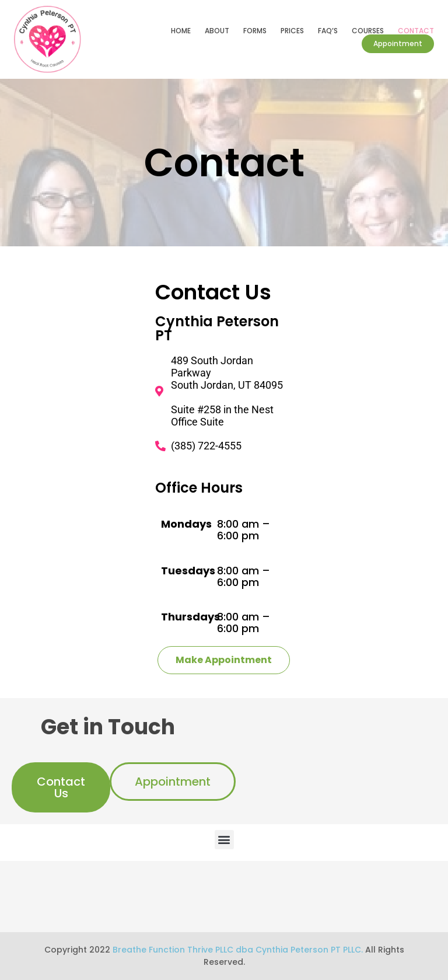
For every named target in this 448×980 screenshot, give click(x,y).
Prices (292, 31)
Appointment (398, 43)
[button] (224, 840)
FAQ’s (328, 31)
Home (181, 31)
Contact (416, 31)
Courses (368, 31)
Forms (255, 31)
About (217, 31)
